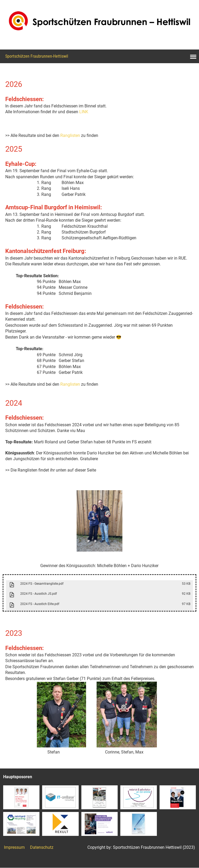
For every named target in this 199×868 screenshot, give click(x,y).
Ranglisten (70, 135)
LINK (84, 112)
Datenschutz (42, 847)
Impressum (14, 847)
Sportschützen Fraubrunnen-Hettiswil (37, 56)
